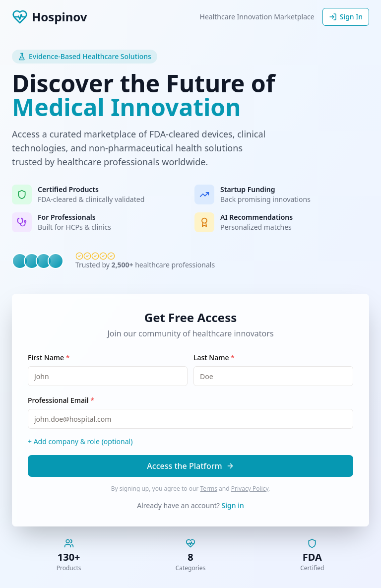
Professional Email (61, 400)
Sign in (233, 505)
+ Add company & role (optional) (80, 441)
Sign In (346, 17)
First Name (49, 358)
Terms (209, 489)
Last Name (214, 358)
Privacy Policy (250, 489)
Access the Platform (190, 466)
